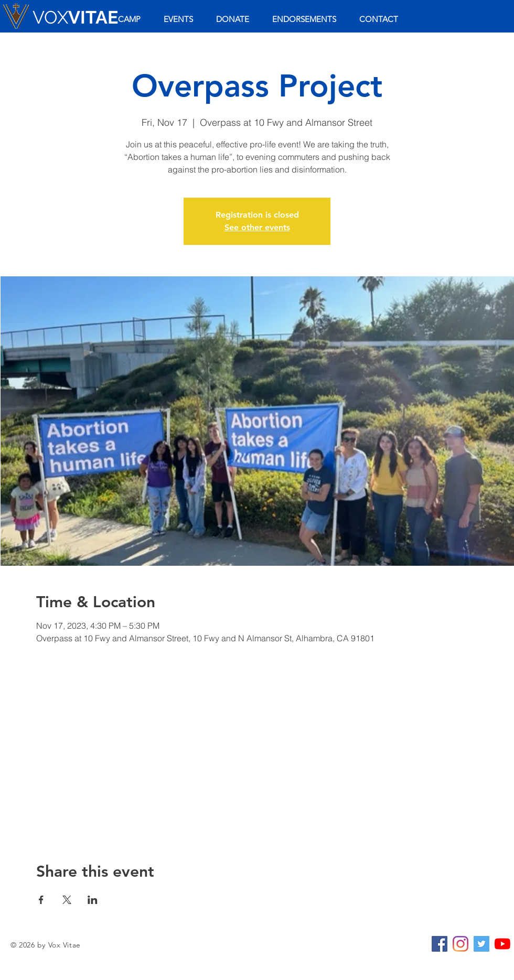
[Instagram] (461, 944)
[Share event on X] (67, 900)
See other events (257, 227)
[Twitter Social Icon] (481, 944)
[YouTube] (502, 944)
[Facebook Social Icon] (440, 944)
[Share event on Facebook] (41, 900)
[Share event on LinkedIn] (93, 900)
